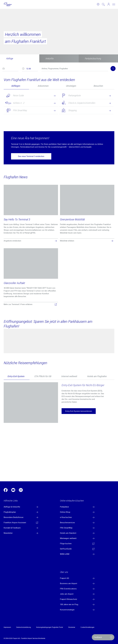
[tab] (16, 86)
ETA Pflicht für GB (43, 376)
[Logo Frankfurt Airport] (7, 4)
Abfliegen (16, 86)
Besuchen (98, 86)
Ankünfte (50, 58)
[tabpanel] (59, 107)
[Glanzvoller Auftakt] (31, 277)
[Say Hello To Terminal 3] (31, 214)
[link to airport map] (98, 4)
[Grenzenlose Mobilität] (87, 214)
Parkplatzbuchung (93, 58)
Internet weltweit (69, 376)
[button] (31, 156)
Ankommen (43, 86)
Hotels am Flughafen (97, 376)
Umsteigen (71, 86)
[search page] (103, 4)
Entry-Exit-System (16, 376)
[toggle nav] (114, 4)
